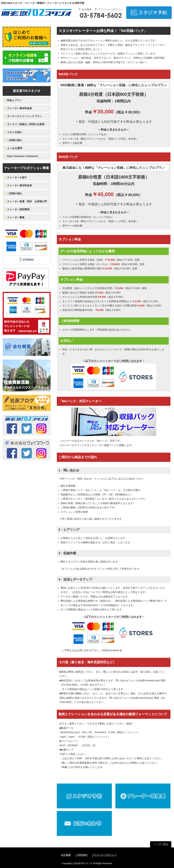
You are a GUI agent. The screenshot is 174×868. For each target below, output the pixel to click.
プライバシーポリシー (110, 9)
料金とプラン (15, 100)
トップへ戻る (161, 844)
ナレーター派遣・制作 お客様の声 (27, 201)
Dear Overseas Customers (23, 156)
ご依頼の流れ (15, 140)
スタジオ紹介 (15, 132)
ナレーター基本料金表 (20, 108)
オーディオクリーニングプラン (25, 116)
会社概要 (87, 9)
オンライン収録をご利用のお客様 (26, 124)
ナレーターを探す (17, 177)
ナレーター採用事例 (18, 209)
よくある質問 (15, 148)
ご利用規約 (81, 855)
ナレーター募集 (16, 217)
